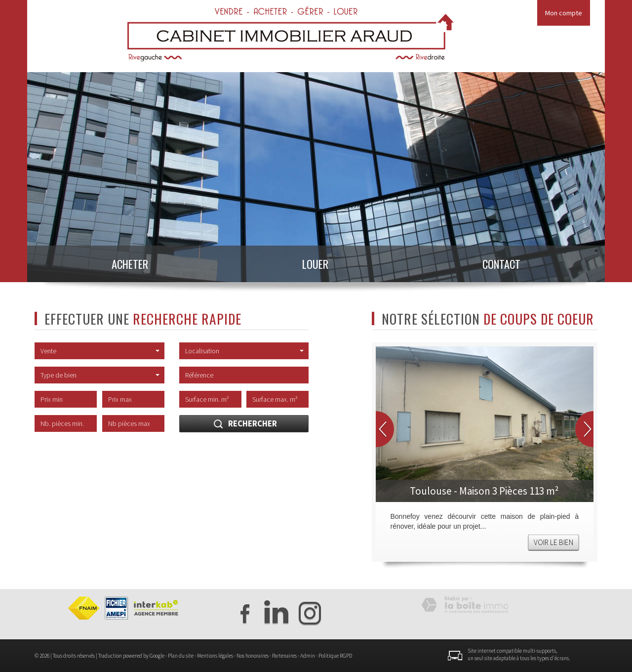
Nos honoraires (253, 656)
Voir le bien (553, 542)
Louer (315, 264)
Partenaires (284, 656)
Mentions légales (215, 656)
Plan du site (181, 656)
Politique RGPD (335, 656)
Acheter (130, 264)
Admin (308, 656)
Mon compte (564, 13)
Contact (501, 264)
